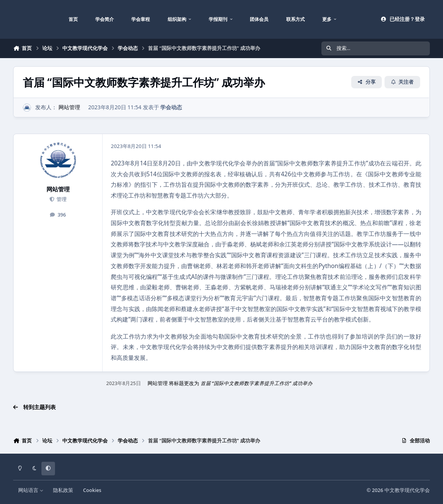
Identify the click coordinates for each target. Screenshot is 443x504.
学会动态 (172, 107)
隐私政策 (63, 490)
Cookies (92, 490)
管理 (61, 199)
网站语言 (31, 490)
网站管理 (69, 107)
